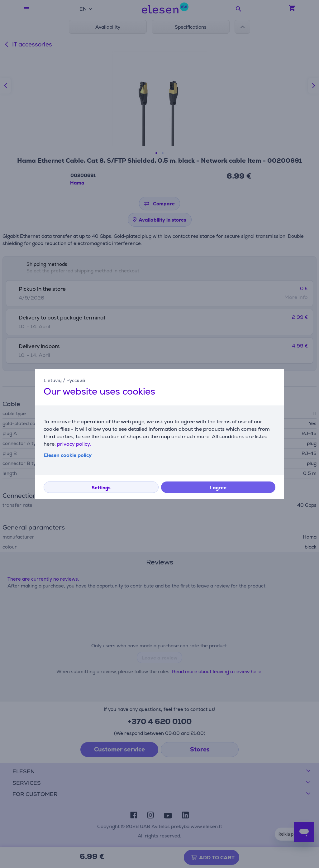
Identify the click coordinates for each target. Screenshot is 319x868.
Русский (76, 380)
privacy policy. (74, 444)
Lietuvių (53, 380)
